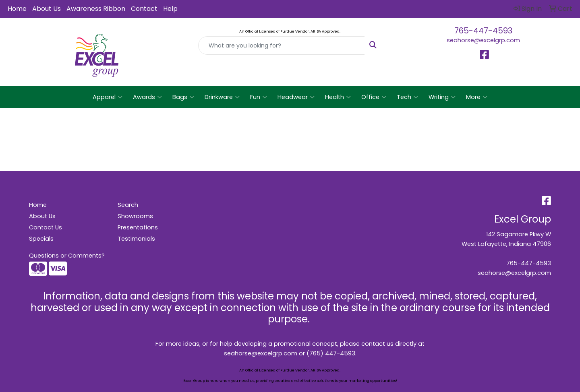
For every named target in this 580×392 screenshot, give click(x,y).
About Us (47, 9)
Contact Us (46, 227)
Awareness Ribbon (96, 9)
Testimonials (136, 239)
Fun (259, 97)
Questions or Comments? (67, 256)
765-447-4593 (483, 31)
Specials (41, 239)
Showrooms (135, 216)
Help (170, 9)
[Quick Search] (282, 45)
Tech (407, 97)
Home (17, 9)
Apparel (108, 97)
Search (128, 205)
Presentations (138, 227)
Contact (144, 9)
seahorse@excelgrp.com (483, 40)
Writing (442, 97)
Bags (183, 97)
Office (374, 97)
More (477, 97)
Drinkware (222, 97)
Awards (147, 97)
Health (338, 97)
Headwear (296, 97)
